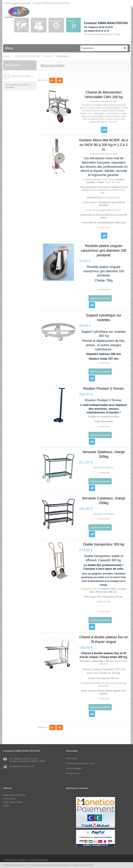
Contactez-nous (22, 22)
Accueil (6, 56)
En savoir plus (111, 122)
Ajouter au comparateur (104, 130)
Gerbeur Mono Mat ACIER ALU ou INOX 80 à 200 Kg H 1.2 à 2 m (104, 145)
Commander (56, 21)
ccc (19, 48)
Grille (60, 80)
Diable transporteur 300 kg (104, 544)
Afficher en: (43, 80)
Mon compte (37, 22)
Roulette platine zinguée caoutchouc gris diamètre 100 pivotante (104, 250)
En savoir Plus (87, 865)
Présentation (72, 758)
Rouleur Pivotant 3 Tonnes (104, 388)
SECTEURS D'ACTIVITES (27, 56)
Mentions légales (74, 769)
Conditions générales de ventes (81, 763)
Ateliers (48, 56)
